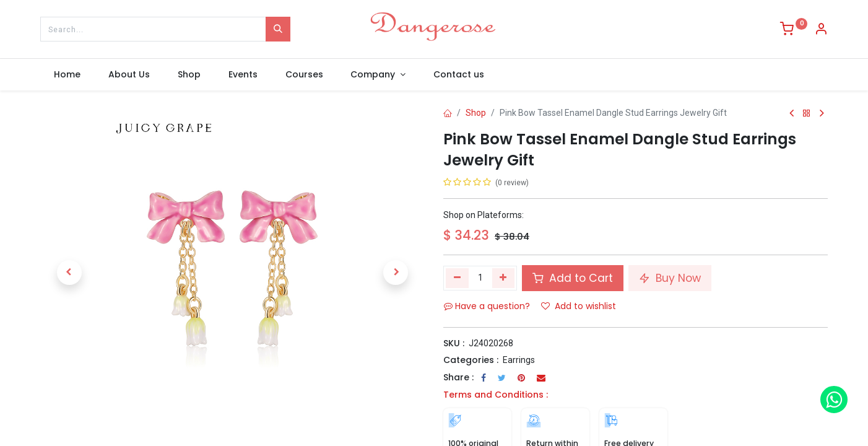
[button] (69, 273)
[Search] (278, 29)
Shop (476, 113)
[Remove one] (457, 278)
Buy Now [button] (670, 278)
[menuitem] (67, 75)
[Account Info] (821, 30)
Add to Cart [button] (573, 278)
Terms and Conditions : (496, 395)
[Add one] (504, 278)
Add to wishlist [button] (579, 306)
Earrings (519, 360)
